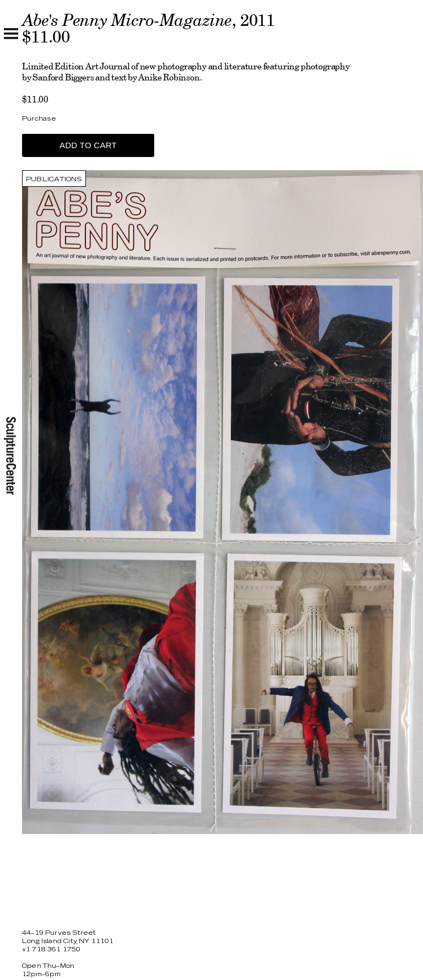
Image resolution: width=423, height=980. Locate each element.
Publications (54, 179)
